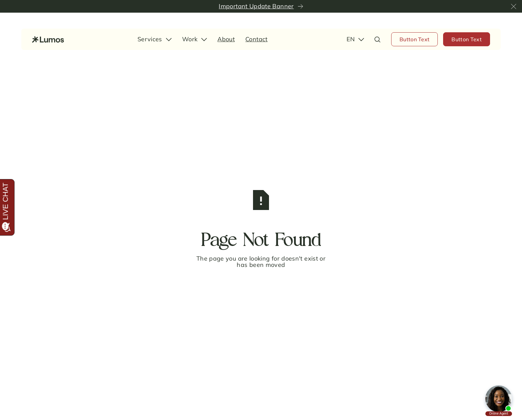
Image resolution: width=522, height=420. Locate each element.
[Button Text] (415, 39)
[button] (514, 6)
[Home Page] (48, 39)
